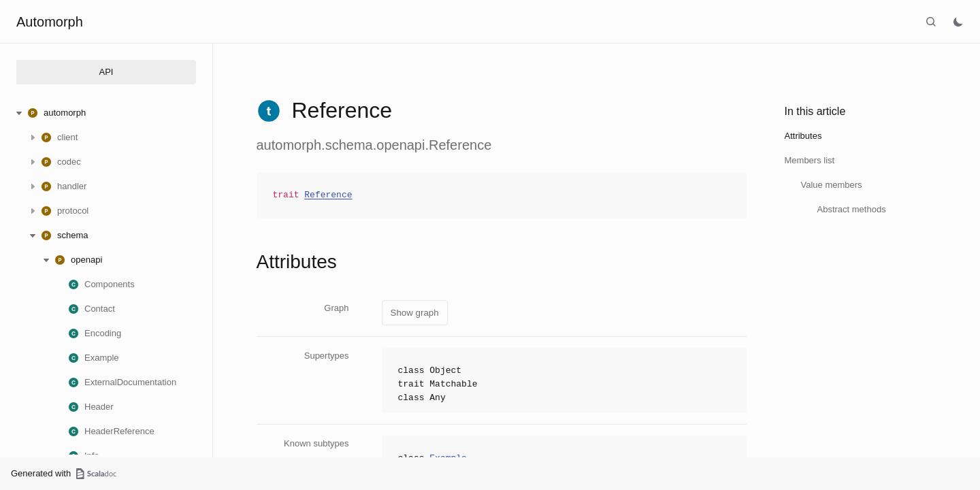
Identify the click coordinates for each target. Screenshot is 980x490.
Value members (832, 185)
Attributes (803, 136)
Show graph (415, 313)
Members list (810, 160)
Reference (328, 195)
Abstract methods (852, 209)
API (107, 72)
